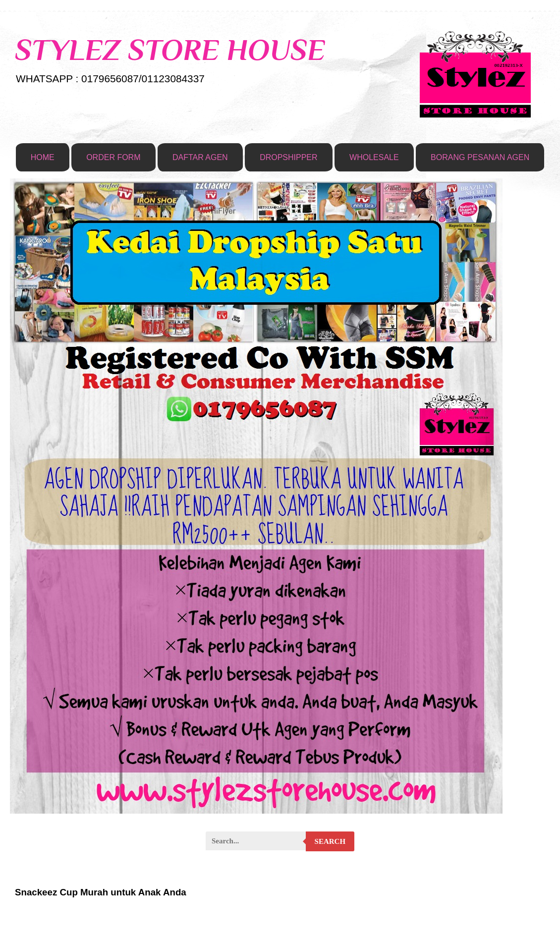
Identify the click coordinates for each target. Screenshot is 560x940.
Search (330, 841)
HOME (43, 157)
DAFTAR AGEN (200, 157)
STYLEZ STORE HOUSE (170, 50)
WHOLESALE (374, 157)
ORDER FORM (113, 157)
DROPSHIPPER (288, 157)
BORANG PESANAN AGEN (480, 157)
